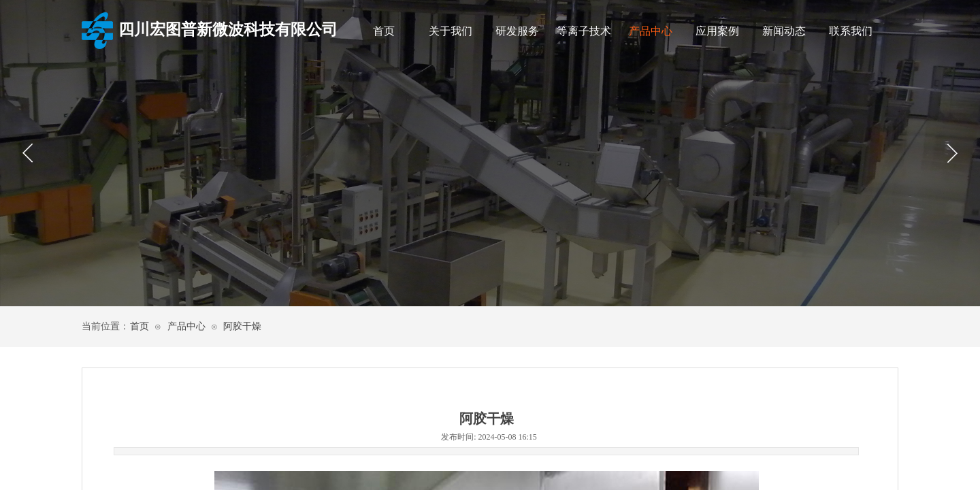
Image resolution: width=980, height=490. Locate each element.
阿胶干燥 (242, 326)
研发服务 (517, 31)
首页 (384, 31)
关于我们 (451, 31)
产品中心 (651, 31)
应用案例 (717, 31)
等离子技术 (584, 31)
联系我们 (851, 31)
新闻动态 (784, 31)
